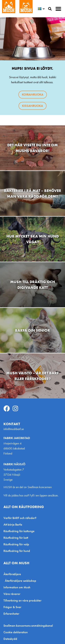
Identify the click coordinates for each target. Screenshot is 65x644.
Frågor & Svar (12, 607)
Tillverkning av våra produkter (22, 600)
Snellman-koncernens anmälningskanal (28, 626)
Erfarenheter (11, 614)
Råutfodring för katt (16, 538)
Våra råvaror (12, 594)
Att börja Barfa (13, 524)
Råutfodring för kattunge (19, 531)
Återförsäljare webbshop (21, 581)
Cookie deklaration (16, 632)
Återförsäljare (13, 574)
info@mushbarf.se (14, 429)
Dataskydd (10, 639)
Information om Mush (17, 587)
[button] (58, 9)
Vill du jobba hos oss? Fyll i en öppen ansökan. (31, 495)
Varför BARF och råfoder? (20, 518)
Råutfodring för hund (17, 551)
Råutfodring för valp (16, 544)
